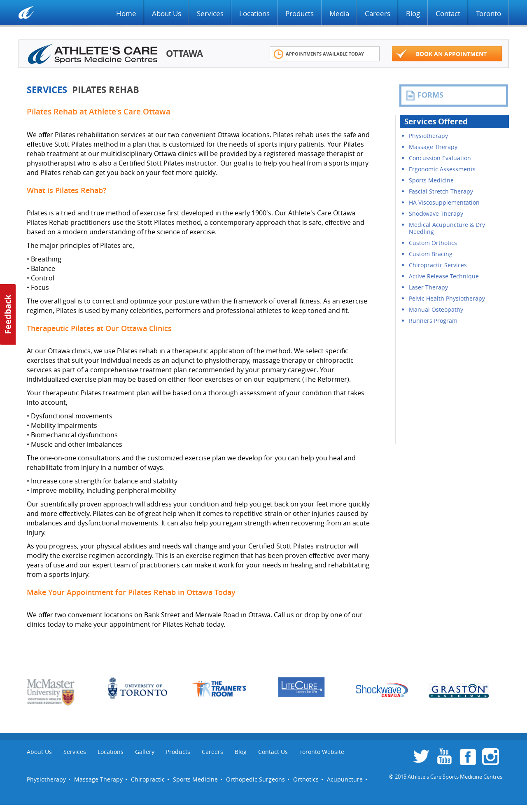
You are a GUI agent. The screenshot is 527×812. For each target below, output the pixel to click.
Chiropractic (148, 779)
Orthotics (306, 779)
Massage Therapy (433, 147)
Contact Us (273, 752)
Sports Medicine (431, 180)
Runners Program (433, 321)
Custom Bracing (431, 254)
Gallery (145, 752)
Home (126, 13)
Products (300, 13)
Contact (448, 13)
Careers (378, 13)
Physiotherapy (428, 136)
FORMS (424, 95)
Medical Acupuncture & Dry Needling (447, 228)
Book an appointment (441, 54)
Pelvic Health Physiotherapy (447, 298)
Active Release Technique (444, 276)
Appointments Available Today (319, 54)
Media (339, 13)
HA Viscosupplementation (444, 202)
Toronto (489, 13)
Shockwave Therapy (436, 213)
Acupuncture (345, 779)
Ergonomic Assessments (442, 169)
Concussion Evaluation (440, 158)
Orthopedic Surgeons (255, 779)
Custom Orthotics (433, 243)
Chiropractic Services (438, 265)
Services (210, 13)
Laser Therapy (428, 287)
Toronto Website (322, 752)
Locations (254, 13)
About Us (167, 13)
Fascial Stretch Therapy (441, 191)
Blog (413, 13)
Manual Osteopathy (436, 309)
